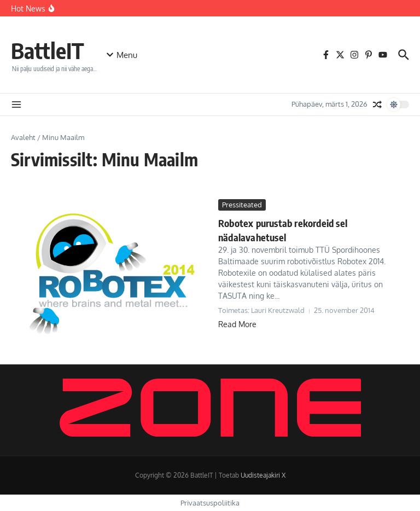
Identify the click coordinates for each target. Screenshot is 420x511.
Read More (237, 324)
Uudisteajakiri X (263, 475)
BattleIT (48, 50)
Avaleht (23, 137)
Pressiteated (242, 205)
